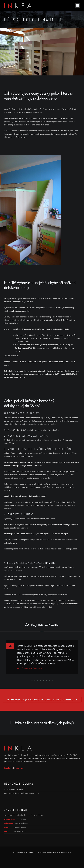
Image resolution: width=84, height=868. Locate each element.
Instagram (19, 768)
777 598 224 (21, 819)
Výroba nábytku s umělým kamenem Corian (22, 793)
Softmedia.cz (45, 852)
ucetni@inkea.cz (22, 823)
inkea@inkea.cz (20, 827)
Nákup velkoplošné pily (14, 789)
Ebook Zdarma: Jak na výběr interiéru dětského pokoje (40, 700)
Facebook (8, 768)
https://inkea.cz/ (20, 831)
